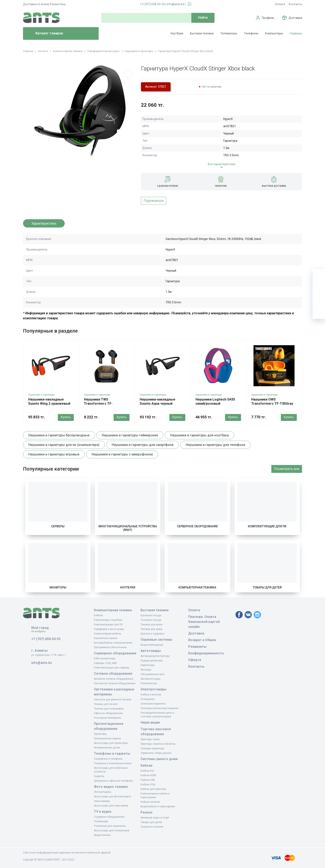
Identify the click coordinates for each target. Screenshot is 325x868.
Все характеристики (222, 164)
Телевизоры (229, 33)
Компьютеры (274, 33)
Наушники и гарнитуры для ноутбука (199, 435)
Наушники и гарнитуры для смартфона (143, 445)
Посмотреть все (287, 469)
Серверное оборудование (197, 526)
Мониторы (58, 587)
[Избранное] (319, 288)
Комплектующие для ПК (267, 526)
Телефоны (251, 33)
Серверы (296, 33)
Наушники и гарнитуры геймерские (130, 435)
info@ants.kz (176, 4)
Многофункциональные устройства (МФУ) (128, 528)
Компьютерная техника (197, 587)
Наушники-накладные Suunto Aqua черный (158, 401)
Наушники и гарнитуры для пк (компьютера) (64, 445)
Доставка (295, 18)
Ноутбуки (177, 33)
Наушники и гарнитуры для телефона (215, 445)
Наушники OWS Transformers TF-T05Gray (272, 401)
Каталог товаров (45, 34)
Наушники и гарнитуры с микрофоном (122, 454)
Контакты (295, 4)
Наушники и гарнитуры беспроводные (59, 435)
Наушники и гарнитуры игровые (54, 454)
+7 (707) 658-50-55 (152, 4)
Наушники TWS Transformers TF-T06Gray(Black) (98, 404)
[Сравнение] (319, 300)
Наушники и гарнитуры (41, 395)
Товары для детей (267, 587)
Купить (66, 417)
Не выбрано (40, 631)
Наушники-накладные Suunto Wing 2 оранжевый (49, 401)
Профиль (268, 18)
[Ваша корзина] (319, 275)
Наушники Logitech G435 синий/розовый (215, 401)
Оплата (280, 4)
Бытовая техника (202, 33)
